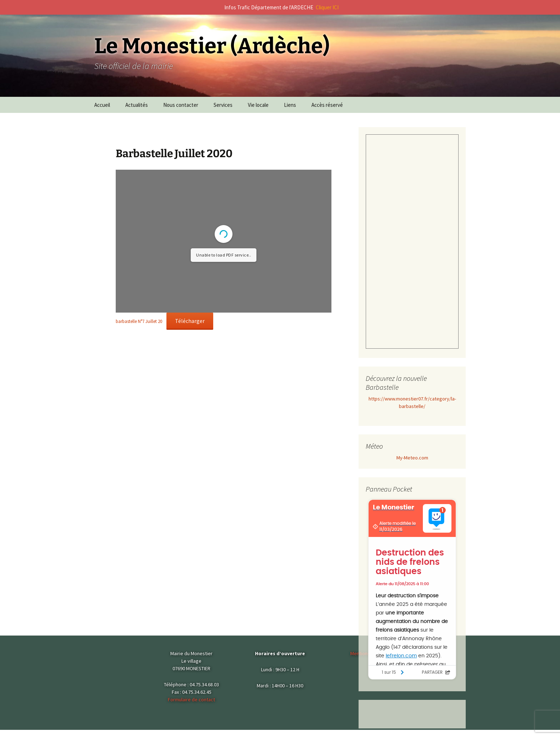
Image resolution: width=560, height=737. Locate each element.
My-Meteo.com (412, 458)
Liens (290, 105)
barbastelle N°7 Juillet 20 (139, 321)
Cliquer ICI (327, 7)
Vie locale (258, 105)
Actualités (137, 105)
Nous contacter (181, 105)
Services (223, 105)
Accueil (102, 105)
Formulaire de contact (191, 699)
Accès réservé (327, 105)
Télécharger (190, 321)
